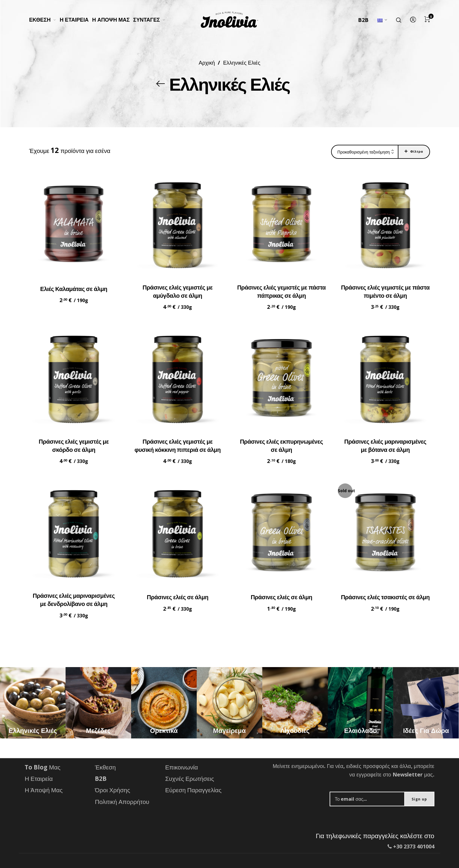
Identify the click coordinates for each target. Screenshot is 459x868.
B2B (363, 20)
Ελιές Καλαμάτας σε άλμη (74, 289)
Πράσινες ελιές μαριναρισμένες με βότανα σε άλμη (385, 446)
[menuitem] (44, 20)
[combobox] (365, 152)
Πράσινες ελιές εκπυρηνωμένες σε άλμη (281, 446)
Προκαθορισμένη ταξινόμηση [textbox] (364, 152)
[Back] (161, 84)
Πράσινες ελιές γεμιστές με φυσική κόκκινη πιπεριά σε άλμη (177, 446)
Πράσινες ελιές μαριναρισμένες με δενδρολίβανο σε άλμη (74, 600)
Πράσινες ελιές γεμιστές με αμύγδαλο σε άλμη (178, 291)
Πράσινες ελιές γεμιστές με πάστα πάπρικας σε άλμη (281, 291)
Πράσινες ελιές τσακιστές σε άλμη (385, 597)
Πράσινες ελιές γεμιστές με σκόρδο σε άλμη (74, 446)
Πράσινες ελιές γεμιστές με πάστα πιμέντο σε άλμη (385, 291)
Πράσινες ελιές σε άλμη (178, 597)
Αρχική (207, 62)
